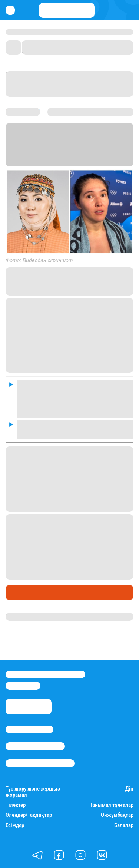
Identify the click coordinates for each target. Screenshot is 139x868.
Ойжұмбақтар (117, 815)
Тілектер (16, 805)
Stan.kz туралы (29, 729)
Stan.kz (89, 153)
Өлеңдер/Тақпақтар (29, 815)
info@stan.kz (23, 686)
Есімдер (15, 826)
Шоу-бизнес (24, 593)
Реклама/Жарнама (35, 746)
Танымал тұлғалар (112, 805)
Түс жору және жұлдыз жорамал (33, 792)
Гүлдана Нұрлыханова (36, 617)
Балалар (124, 826)
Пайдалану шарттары (40, 763)
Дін (129, 789)
